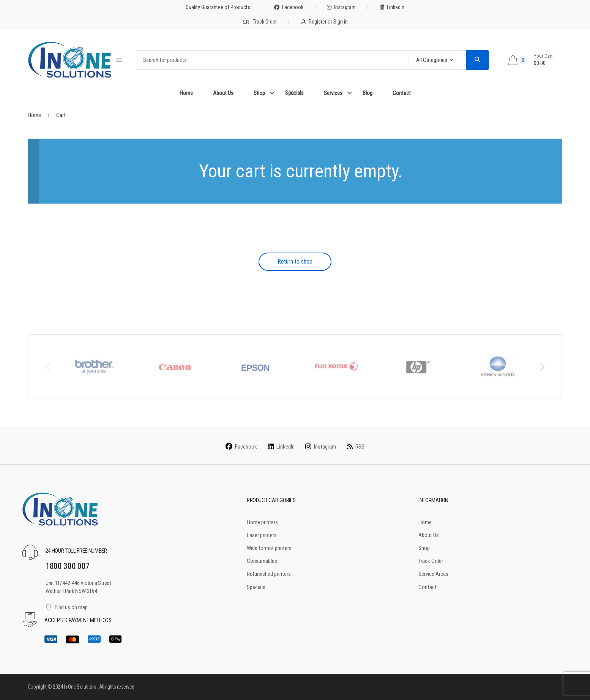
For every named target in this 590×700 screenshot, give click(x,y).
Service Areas (433, 574)
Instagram (341, 7)
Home (186, 93)
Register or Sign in (324, 22)
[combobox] (270, 60)
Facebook (289, 7)
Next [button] (542, 367)
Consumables (262, 561)
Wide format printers (269, 548)
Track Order (260, 22)
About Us (223, 93)
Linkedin (392, 7)
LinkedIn (281, 447)
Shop (259, 93)
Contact (402, 93)
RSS (356, 447)
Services (333, 93)
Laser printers (262, 535)
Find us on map (67, 608)
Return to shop (295, 262)
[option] (94, 367)
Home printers (262, 522)
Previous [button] (48, 367)
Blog (368, 93)
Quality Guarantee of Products (218, 7)
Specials (294, 93)
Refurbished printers (269, 574)
